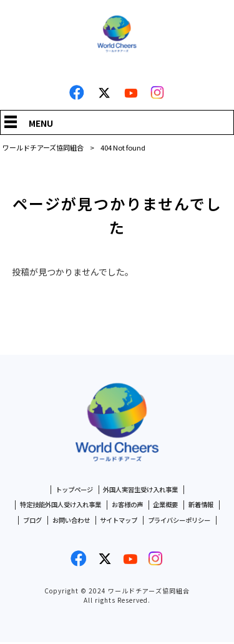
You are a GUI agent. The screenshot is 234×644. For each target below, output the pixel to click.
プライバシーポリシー (184, 522)
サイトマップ (119, 522)
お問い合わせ (67, 522)
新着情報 (208, 506)
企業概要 (170, 506)
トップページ (71, 490)
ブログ (25, 522)
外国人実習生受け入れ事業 (142, 490)
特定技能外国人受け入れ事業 (56, 506)
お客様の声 (129, 506)
